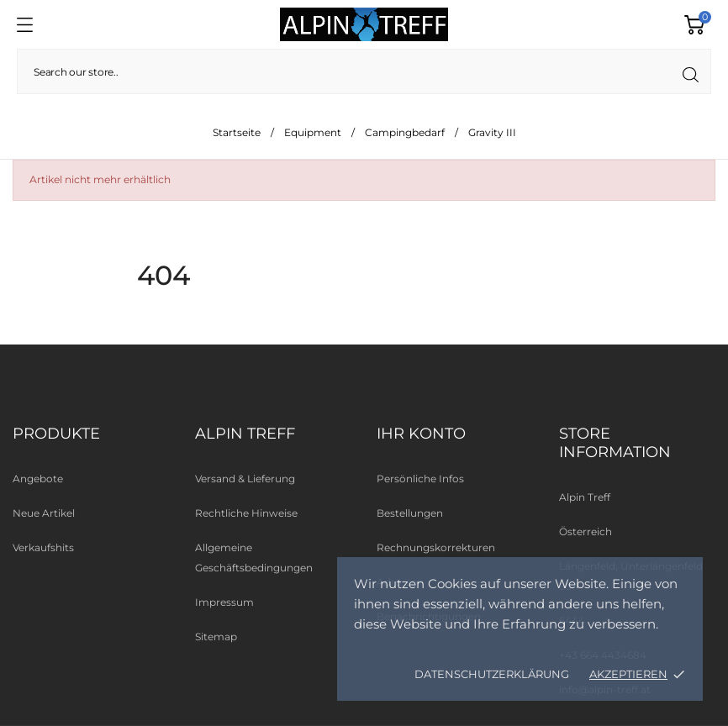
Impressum (224, 602)
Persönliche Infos (420, 479)
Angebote (38, 479)
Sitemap (216, 637)
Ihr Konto (421, 434)
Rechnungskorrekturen (436, 547)
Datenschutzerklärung (492, 674)
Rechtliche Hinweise (246, 513)
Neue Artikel (44, 513)
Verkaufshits (43, 547)
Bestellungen (410, 513)
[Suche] (364, 71)
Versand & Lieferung (245, 479)
